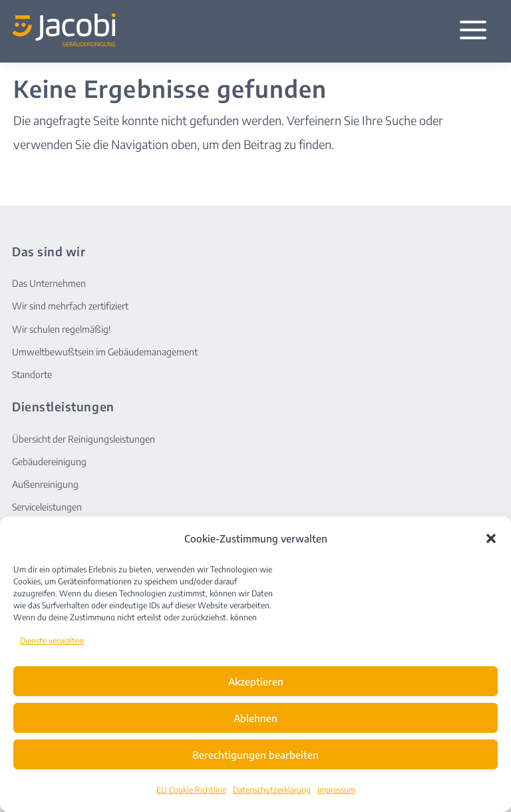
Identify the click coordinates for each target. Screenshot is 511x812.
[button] (491, 538)
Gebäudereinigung (49, 462)
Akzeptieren (256, 682)
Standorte (32, 374)
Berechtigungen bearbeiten (255, 755)
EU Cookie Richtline (191, 790)
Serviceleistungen (47, 507)
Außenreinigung (45, 484)
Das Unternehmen (49, 283)
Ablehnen (255, 718)
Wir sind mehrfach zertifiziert (70, 306)
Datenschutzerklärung (272, 790)
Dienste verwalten (52, 641)
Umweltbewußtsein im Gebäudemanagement (105, 352)
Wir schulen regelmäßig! (62, 329)
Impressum (336, 790)
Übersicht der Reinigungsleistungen (84, 439)
